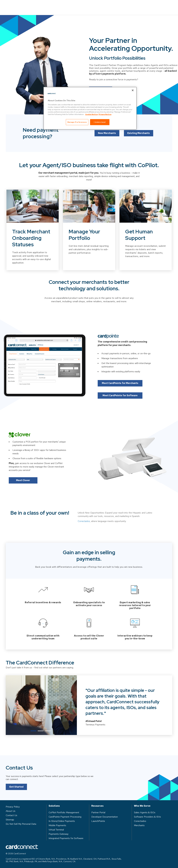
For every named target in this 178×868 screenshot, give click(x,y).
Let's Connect (101, 86)
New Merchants (107, 141)
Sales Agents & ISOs (145, 812)
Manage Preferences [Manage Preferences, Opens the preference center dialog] (77, 122)
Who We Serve (76, 5)
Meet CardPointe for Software (121, 395)
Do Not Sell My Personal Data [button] (21, 823)
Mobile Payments (57, 825)
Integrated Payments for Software (66, 838)
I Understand (100, 122)
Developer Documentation (105, 816)
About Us (122, 5)
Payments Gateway (59, 833)
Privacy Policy (13, 806)
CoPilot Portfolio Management (64, 812)
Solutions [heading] (54, 805)
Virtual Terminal (56, 829)
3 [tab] (48, 730)
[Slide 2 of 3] (89, 240)
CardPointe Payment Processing (65, 816)
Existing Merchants (139, 141)
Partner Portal (98, 812)
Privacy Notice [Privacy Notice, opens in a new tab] (105, 114)
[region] (90, 108)
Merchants (139, 825)
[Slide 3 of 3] (146, 240)
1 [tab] (33, 730)
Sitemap (10, 819)
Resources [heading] (97, 805)
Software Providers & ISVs (147, 816)
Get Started (16, 799)
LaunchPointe (98, 820)
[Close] (133, 90)
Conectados (84, 533)
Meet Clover (23, 480)
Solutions (52, 5)
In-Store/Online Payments (62, 820)
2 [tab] (41, 730)
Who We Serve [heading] (142, 805)
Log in (141, 5)
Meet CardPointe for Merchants (121, 383)
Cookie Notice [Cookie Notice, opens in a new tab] (92, 114)
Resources (100, 5)
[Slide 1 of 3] (33, 240)
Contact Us (162, 5)
